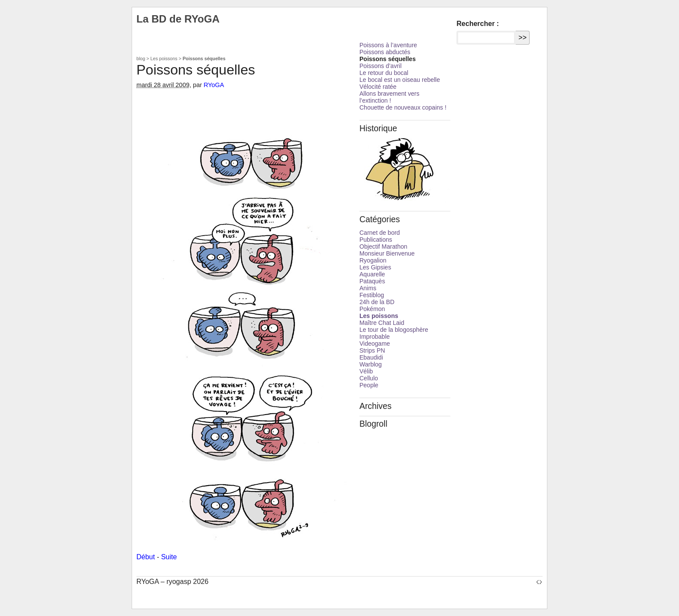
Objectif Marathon (383, 246)
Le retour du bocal (384, 73)
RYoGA (214, 85)
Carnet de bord (380, 233)
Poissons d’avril (380, 66)
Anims (368, 288)
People (369, 385)
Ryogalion (373, 260)
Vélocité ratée (378, 87)
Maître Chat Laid (382, 323)
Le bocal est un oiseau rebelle (400, 80)
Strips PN (372, 350)
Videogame (375, 344)
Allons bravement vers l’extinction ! (390, 97)
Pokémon (372, 309)
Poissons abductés (385, 52)
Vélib (366, 371)
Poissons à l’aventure (388, 45)
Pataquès (372, 281)
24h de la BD (377, 302)
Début (146, 557)
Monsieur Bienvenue (387, 253)
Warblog (371, 364)
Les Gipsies (375, 267)
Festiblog (372, 295)
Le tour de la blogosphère (394, 330)
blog (141, 58)
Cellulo (369, 378)
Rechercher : (478, 24)
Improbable (375, 337)
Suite (169, 557)
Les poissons (164, 58)
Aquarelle (372, 274)
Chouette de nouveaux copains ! (403, 107)
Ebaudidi (371, 357)
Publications (376, 240)
